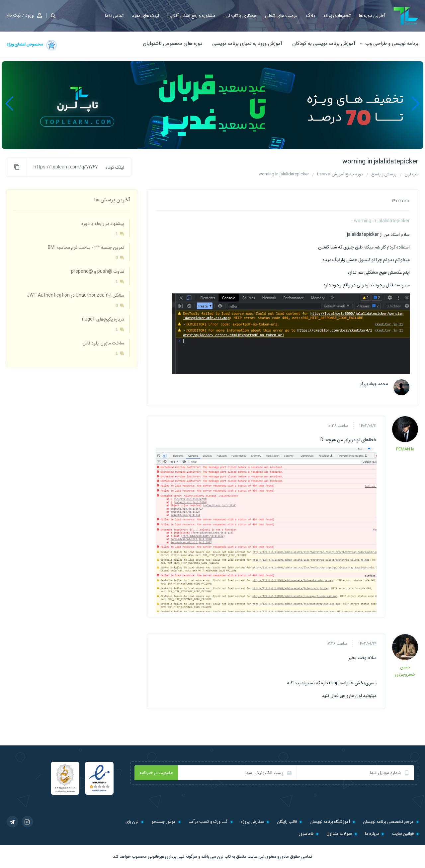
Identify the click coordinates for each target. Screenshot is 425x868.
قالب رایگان (287, 822)
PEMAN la (405, 449)
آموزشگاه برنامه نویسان (330, 822)
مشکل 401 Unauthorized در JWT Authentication (76, 295)
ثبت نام (14, 15)
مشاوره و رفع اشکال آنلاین (191, 16)
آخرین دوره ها (372, 16)
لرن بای (132, 822)
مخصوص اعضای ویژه (32, 45)
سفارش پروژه (252, 822)
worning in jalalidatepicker (380, 162)
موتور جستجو (164, 822)
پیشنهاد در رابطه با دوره (103, 224)
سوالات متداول (339, 834)
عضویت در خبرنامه (156, 773)
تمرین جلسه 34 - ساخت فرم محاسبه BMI (86, 247)
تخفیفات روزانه (337, 16)
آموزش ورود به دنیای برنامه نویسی (247, 44)
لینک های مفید (145, 16)
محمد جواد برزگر (374, 384)
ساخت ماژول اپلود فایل (103, 343)
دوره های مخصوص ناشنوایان (172, 44)
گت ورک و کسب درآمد (208, 822)
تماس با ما (114, 16)
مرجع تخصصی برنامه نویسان (388, 822)
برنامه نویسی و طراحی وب (392, 44)
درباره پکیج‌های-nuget (103, 319)
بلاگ (310, 16)
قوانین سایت (403, 834)
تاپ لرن (224, 857)
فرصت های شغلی (281, 16)
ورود (30, 15)
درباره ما (372, 834)
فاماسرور (306, 834)
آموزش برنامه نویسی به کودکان (324, 44)
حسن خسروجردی (405, 671)
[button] (51, 16)
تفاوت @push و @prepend (98, 271)
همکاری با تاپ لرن (240, 16)
